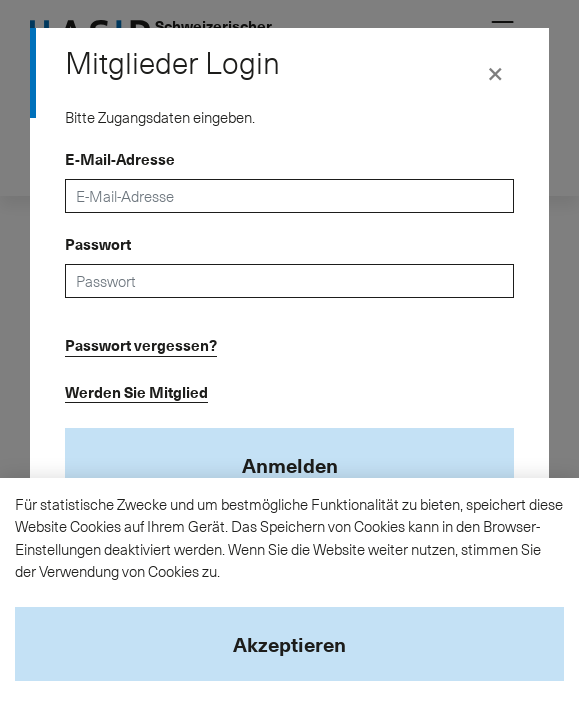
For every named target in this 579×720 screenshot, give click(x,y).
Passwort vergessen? (141, 345)
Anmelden (290, 465)
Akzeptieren (289, 644)
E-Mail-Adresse (120, 159)
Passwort (98, 244)
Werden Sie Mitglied (136, 392)
